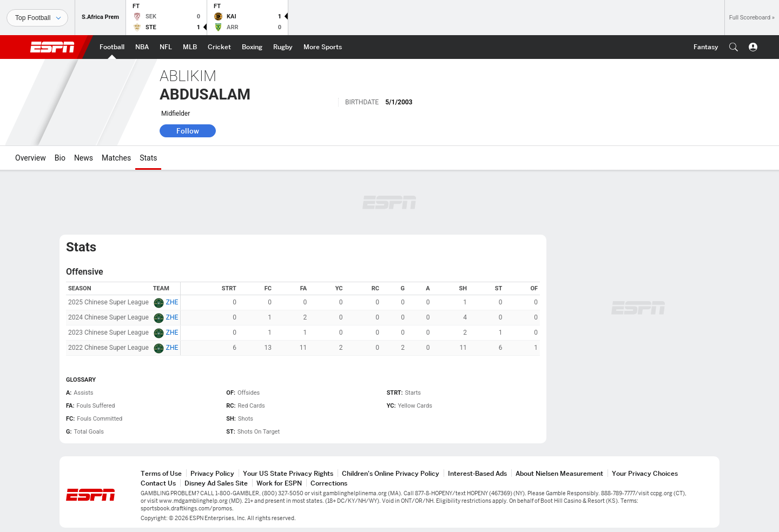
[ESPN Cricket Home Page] (219, 47)
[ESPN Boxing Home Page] (252, 47)
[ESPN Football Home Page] (112, 47)
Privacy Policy (212, 473)
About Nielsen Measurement (559, 473)
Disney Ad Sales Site (216, 483)
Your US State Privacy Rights (288, 473)
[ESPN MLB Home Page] (190, 47)
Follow (188, 131)
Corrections (329, 483)
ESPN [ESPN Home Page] (52, 47)
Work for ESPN (279, 483)
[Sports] (37, 18)
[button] (734, 47)
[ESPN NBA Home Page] (142, 47)
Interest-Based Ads (477, 473)
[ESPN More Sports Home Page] (323, 47)
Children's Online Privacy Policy (391, 473)
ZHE (172, 302)
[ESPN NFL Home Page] (166, 47)
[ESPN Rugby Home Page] (283, 47)
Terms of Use (161, 473)
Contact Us (158, 483)
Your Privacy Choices (645, 473)
